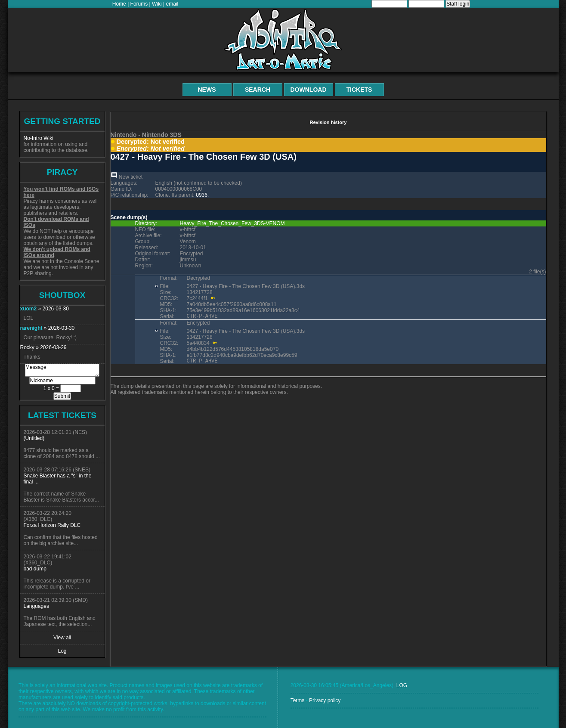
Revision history (328, 122)
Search (258, 90)
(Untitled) (34, 438)
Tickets (359, 90)
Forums (139, 4)
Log (62, 651)
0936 (202, 195)
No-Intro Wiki (39, 138)
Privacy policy (325, 700)
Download (309, 90)
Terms (298, 700)
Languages (36, 606)
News (207, 90)
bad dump (35, 569)
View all (62, 638)
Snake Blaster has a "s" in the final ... (58, 479)
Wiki (157, 4)
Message (62, 370)
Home (119, 4)
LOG (402, 685)
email (172, 4)
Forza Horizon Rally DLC (52, 525)
